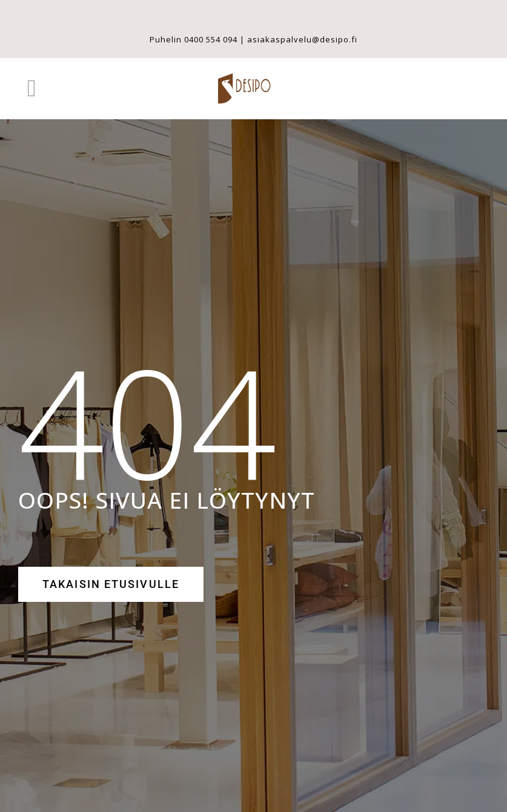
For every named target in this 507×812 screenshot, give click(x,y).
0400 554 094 (211, 39)
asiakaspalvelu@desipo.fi (302, 39)
